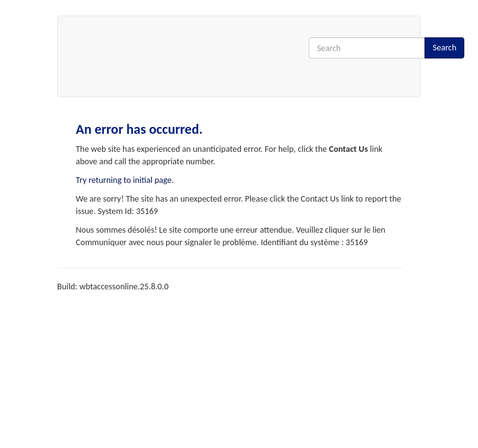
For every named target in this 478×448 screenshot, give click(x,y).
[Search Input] (367, 48)
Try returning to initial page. (125, 180)
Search (444, 48)
